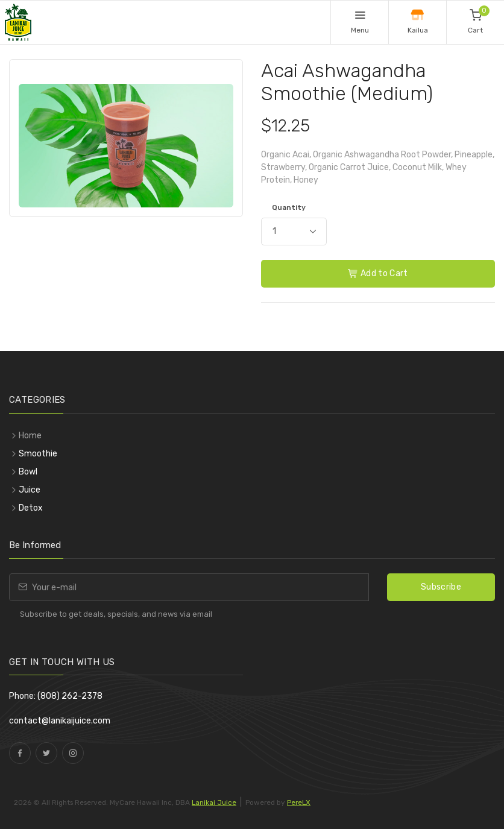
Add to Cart (378, 273)
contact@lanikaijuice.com (60, 721)
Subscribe (441, 587)
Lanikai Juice (214, 802)
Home (30, 436)
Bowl (28, 472)
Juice (30, 490)
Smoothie (38, 454)
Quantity (289, 207)
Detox (31, 508)
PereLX (299, 802)
